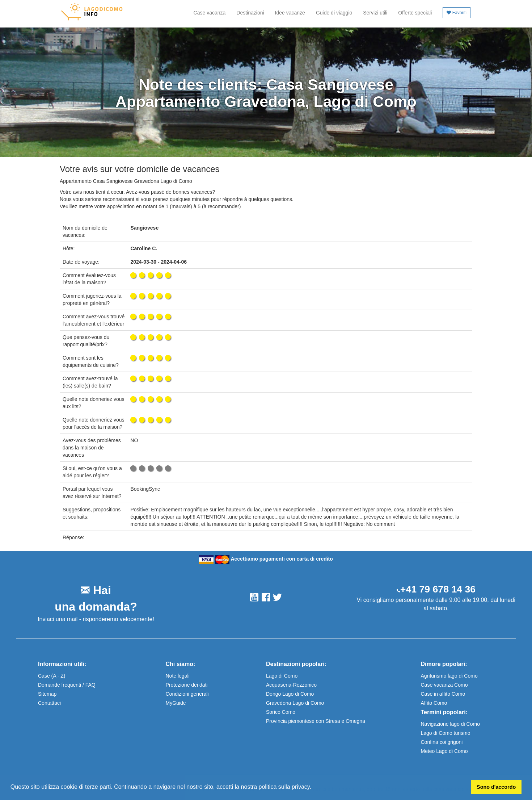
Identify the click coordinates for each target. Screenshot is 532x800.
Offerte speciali (415, 13)
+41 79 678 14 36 (438, 589)
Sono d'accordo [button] (496, 787)
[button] (314, 788)
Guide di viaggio (334, 13)
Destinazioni (250, 13)
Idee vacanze (290, 13)
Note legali (178, 676)
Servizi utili (375, 13)
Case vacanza (210, 13)
